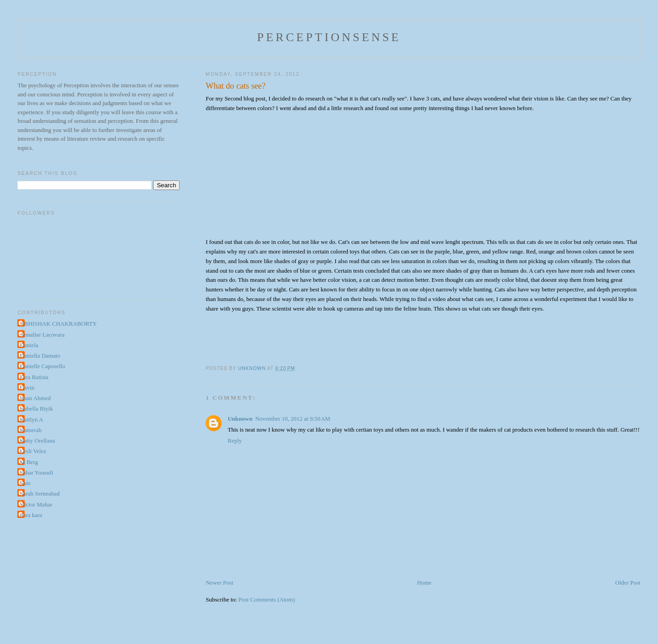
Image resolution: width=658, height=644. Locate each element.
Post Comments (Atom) (267, 599)
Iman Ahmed (35, 398)
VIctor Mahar (36, 504)
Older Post (628, 583)
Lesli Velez (33, 451)
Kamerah (31, 430)
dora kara (31, 515)
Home (425, 583)
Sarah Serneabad (40, 494)
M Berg (29, 462)
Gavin (27, 388)
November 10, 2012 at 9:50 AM (292, 419)
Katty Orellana (37, 441)
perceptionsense (329, 37)
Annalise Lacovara (42, 335)
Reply (235, 441)
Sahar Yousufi (36, 472)
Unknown (240, 419)
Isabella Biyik (36, 409)
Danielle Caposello (42, 366)
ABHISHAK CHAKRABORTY (58, 324)
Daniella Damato (40, 356)
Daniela (29, 345)
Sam (25, 483)
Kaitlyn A (31, 420)
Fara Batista (34, 377)
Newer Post (219, 583)
